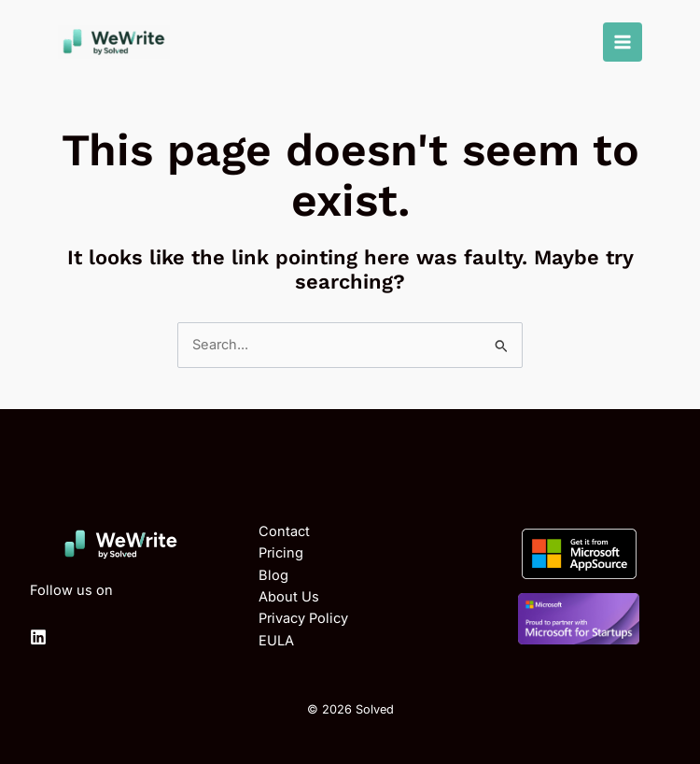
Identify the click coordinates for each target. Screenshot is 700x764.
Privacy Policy (303, 618)
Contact (284, 531)
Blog (273, 575)
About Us (289, 597)
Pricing (281, 553)
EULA (276, 641)
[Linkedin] (38, 637)
